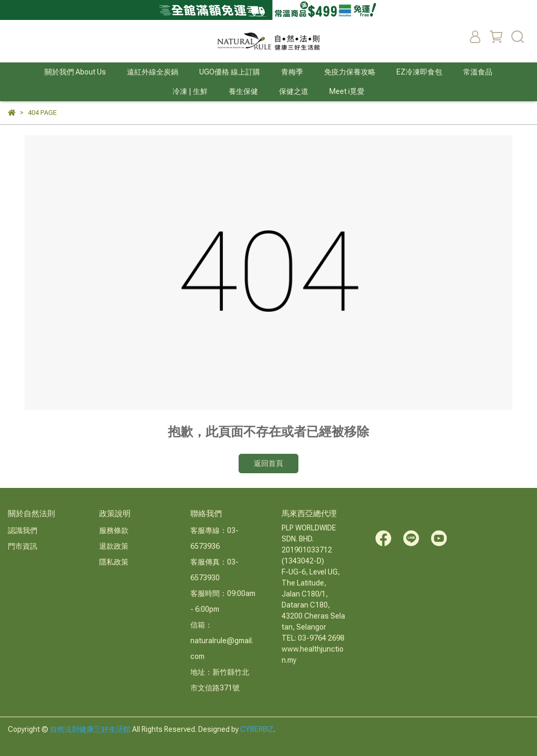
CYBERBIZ (257, 729)
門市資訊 (23, 546)
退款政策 (114, 546)
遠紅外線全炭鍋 (153, 72)
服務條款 (114, 530)
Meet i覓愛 (347, 91)
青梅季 (292, 72)
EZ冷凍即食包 (419, 72)
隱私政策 (114, 562)
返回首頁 (268, 463)
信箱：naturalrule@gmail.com (222, 641)
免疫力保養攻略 (350, 72)
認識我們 (23, 530)
